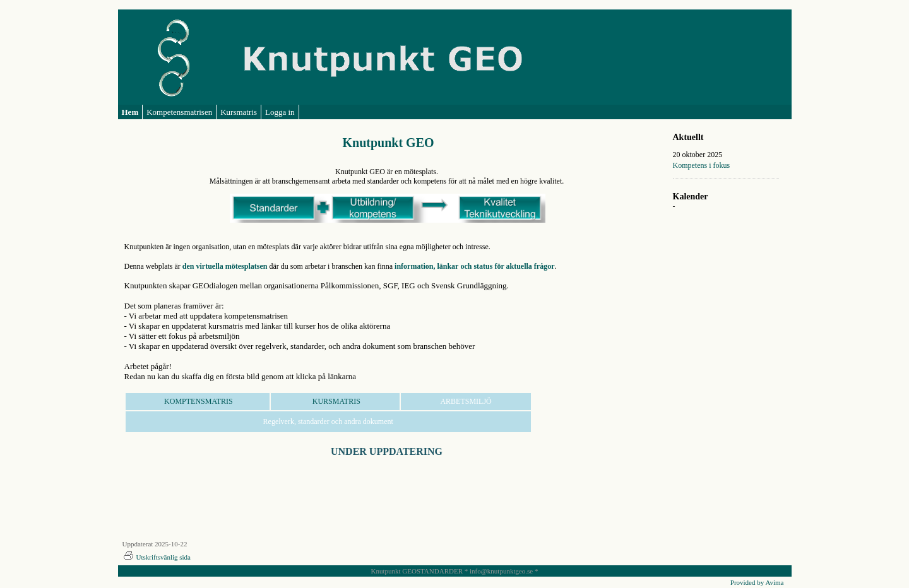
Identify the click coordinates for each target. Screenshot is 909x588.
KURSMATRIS (336, 401)
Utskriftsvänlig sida (157, 557)
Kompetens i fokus (702, 165)
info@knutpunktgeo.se (501, 571)
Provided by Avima (757, 582)
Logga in (280, 112)
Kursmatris (239, 112)
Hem (130, 112)
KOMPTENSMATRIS (198, 401)
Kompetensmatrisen (179, 112)
